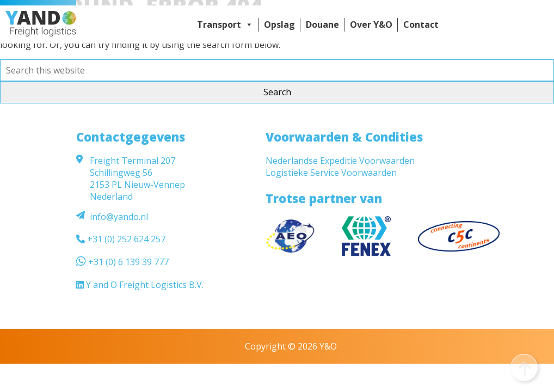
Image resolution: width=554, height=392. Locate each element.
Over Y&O (371, 24)
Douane (322, 24)
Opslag (279, 24)
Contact (421, 24)
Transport (225, 24)
